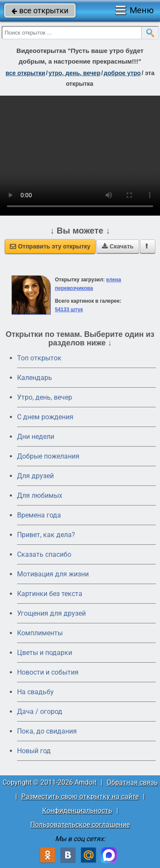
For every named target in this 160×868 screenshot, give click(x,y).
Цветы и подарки (45, 653)
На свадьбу (35, 692)
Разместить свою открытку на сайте (80, 796)
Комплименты (40, 633)
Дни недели (36, 437)
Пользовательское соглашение (80, 825)
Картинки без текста (50, 594)
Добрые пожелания (48, 456)
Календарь (35, 378)
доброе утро (122, 73)
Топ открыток (39, 358)
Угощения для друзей (51, 613)
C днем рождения (45, 417)
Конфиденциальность (77, 811)
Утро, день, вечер (45, 397)
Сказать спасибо (44, 554)
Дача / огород (40, 712)
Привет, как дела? (46, 535)
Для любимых (40, 495)
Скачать (118, 246)
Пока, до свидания (47, 731)
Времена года (39, 515)
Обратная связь (132, 782)
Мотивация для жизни (53, 574)
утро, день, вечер (75, 73)
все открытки (40, 10)
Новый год (34, 751)
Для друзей (35, 476)
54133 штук (69, 310)
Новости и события (48, 672)
